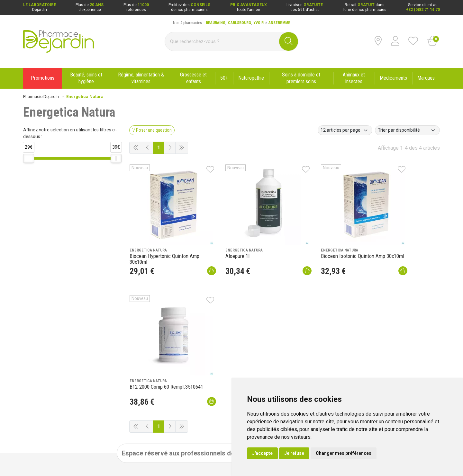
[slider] (29, 158)
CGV (64, 458)
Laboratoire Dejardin (126, 384)
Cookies (127, 458)
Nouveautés (119, 375)
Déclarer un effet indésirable (133, 392)
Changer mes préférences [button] (344, 453)
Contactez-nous (37, 384)
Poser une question (41, 375)
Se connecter (275, 313)
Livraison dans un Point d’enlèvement (311, 375)
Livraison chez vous (296, 367)
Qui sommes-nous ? (41, 367)
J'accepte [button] (262, 453)
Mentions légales (39, 458)
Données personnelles (94, 458)
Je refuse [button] (294, 453)
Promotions (118, 367)
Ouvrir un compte (320, 313)
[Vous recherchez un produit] (222, 41)
